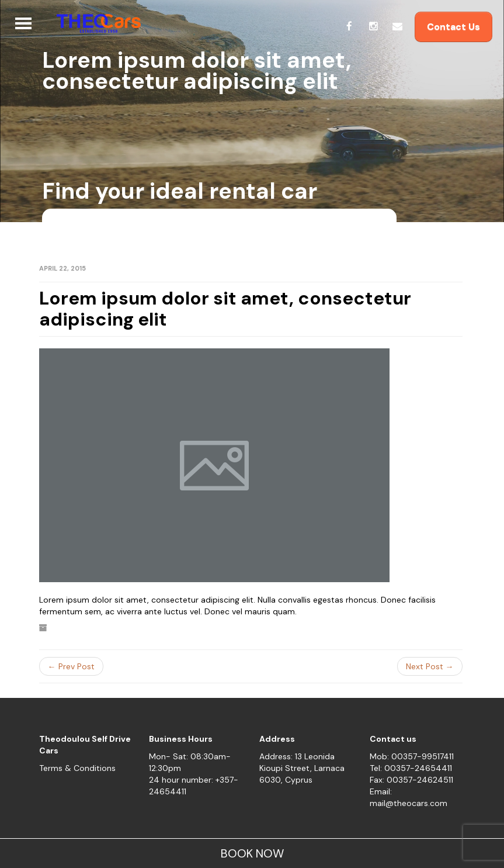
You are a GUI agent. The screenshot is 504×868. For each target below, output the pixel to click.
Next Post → (430, 666)
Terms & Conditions (77, 768)
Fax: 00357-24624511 (411, 780)
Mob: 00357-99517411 (412, 756)
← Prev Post (71, 666)
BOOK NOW (252, 853)
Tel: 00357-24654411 (411, 768)
